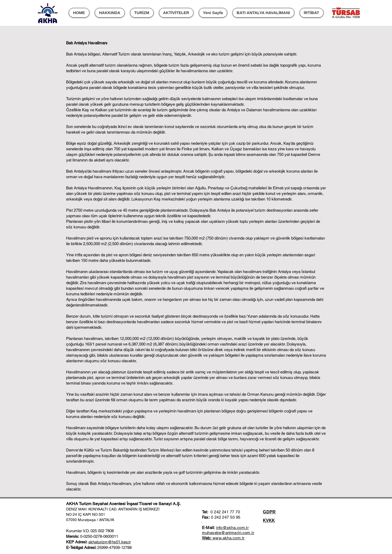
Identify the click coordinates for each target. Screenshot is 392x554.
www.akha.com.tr (229, 538)
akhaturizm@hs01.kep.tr (110, 542)
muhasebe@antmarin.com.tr (228, 533)
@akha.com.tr (236, 528)
